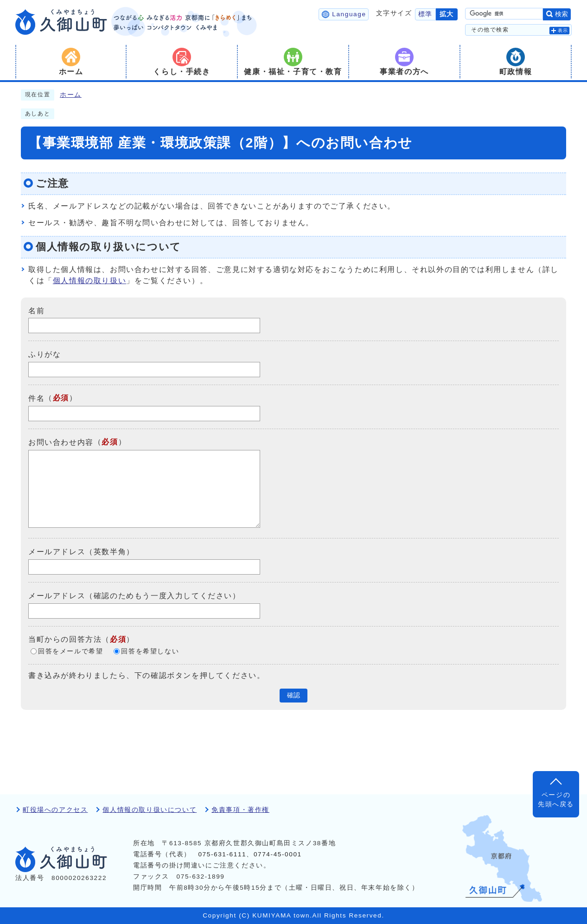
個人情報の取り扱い (89, 281)
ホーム (71, 95)
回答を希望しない (150, 651)
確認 (293, 695)
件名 (36, 398)
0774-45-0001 (278, 854)
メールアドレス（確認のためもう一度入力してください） (134, 596)
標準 (425, 14)
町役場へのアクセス (55, 810)
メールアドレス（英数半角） (81, 552)
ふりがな (45, 354)
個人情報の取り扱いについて (150, 810)
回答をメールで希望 (70, 651)
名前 (36, 310)
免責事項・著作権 (240, 810)
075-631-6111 (222, 854)
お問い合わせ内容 (61, 442)
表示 (563, 30)
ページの (556, 801)
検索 (561, 14)
